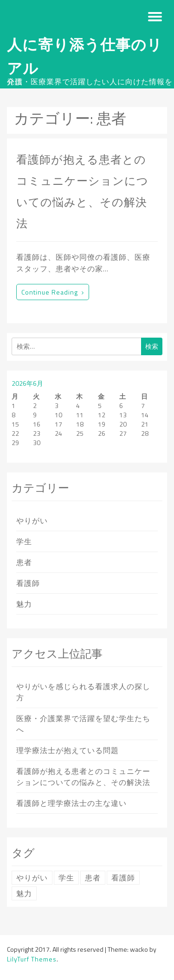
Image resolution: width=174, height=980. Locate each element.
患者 (24, 562)
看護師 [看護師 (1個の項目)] (123, 878)
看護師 (28, 583)
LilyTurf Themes (32, 959)
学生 (24, 541)
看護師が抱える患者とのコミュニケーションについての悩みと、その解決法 (83, 777)
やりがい (32, 521)
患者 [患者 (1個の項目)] (93, 878)
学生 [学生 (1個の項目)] (66, 878)
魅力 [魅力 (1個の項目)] (24, 893)
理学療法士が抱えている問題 (68, 750)
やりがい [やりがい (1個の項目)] (32, 878)
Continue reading (53, 292)
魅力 (24, 604)
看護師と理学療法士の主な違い (71, 803)
